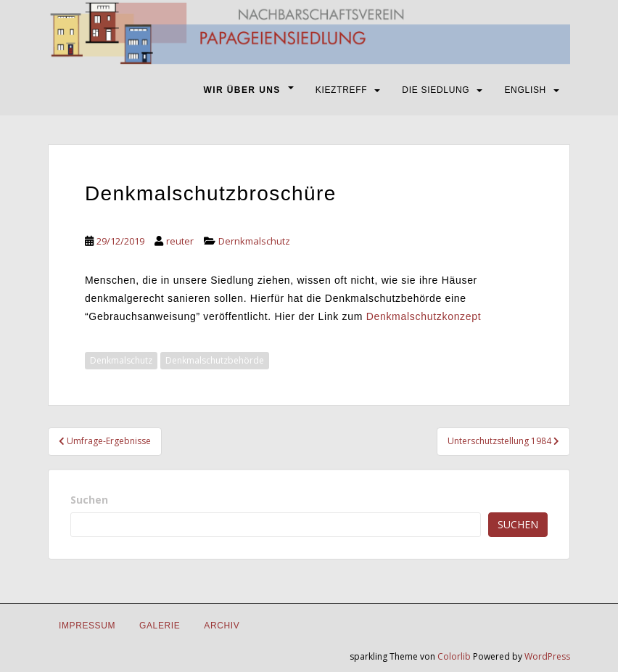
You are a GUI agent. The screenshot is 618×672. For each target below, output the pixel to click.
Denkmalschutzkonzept (424, 316)
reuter (180, 241)
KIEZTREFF (342, 90)
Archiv (222, 626)
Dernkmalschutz (254, 241)
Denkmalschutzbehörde (215, 360)
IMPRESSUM (87, 626)
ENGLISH (525, 90)
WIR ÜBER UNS (242, 90)
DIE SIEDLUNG (436, 90)
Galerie (160, 626)
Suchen (89, 500)
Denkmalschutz (121, 360)
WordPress (547, 656)
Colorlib (454, 656)
